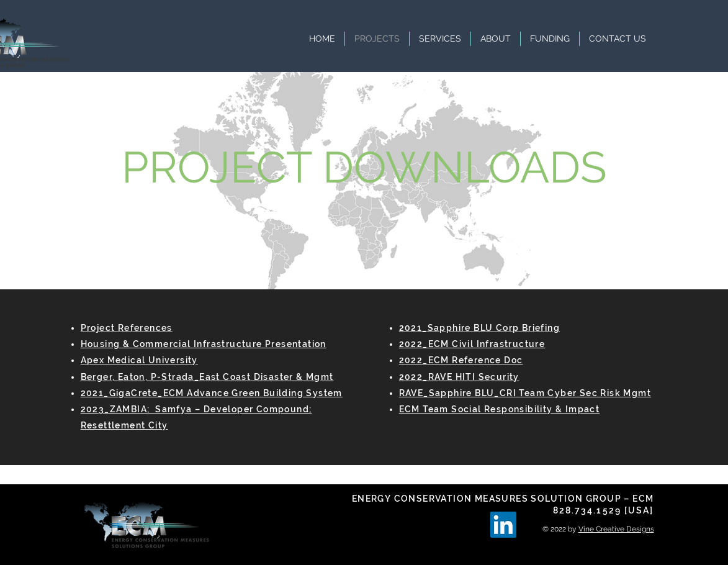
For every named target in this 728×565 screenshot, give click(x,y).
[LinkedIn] (503, 525)
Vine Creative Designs (616, 529)
